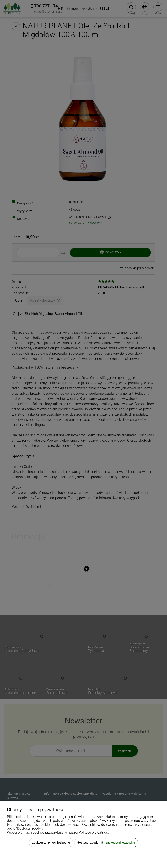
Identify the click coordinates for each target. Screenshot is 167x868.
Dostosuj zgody (88, 843)
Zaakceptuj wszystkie (120, 843)
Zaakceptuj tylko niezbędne (51, 843)
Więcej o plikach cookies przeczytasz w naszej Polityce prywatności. (59, 832)
